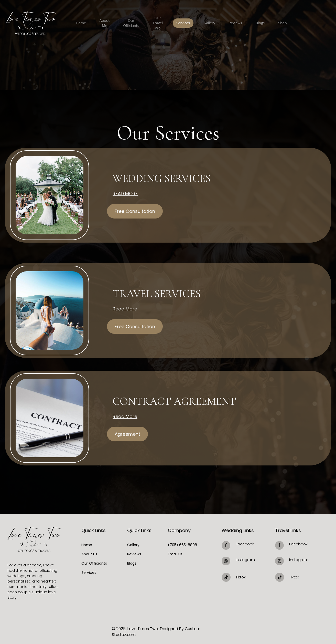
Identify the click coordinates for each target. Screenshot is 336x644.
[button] (135, 210)
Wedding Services (153, 178)
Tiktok (241, 577)
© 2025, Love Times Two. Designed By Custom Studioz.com (165, 628)
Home (87, 545)
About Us (89, 554)
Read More (125, 192)
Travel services (148, 294)
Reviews (134, 554)
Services (89, 573)
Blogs (132, 563)
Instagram (245, 560)
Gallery (133, 545)
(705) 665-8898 (182, 545)
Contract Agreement (163, 401)
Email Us (175, 554)
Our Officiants (94, 563)
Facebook (245, 544)
